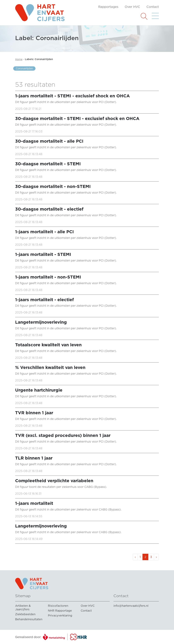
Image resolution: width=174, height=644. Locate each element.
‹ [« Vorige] (135, 557)
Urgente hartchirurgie (39, 390)
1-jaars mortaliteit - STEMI (43, 254)
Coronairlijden (24, 68)
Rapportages (108, 7)
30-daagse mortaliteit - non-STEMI (53, 186)
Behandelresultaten (29, 619)
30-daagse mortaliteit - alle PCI (49, 141)
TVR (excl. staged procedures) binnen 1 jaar (63, 435)
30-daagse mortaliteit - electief (49, 209)
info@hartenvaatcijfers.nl (131, 606)
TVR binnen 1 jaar (34, 413)
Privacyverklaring (60, 615)
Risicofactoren (58, 606)
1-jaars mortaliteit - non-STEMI (48, 277)
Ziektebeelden (25, 614)
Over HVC (132, 7)
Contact (153, 7)
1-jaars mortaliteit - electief (44, 300)
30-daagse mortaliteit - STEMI (48, 164)
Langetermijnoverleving (41, 322)
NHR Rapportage (60, 611)
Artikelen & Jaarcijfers (23, 608)
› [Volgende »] (156, 557)
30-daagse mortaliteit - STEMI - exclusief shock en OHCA (77, 118)
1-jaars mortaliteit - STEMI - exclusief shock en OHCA (72, 96)
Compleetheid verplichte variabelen (54, 481)
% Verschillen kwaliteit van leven (50, 367)
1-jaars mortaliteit (34, 503)
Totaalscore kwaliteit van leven (48, 345)
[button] (144, 16)
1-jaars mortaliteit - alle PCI (44, 232)
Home (19, 59)
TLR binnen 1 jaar (34, 458)
